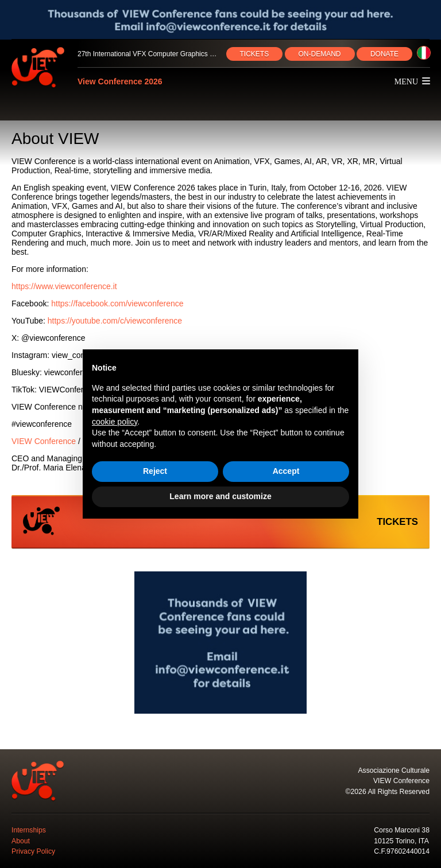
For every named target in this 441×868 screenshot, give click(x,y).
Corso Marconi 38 (402, 830)
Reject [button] (155, 471)
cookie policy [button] (115, 422)
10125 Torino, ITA (401, 841)
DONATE (384, 54)
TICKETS (255, 54)
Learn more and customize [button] (220, 496)
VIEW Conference (44, 441)
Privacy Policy (33, 851)
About (21, 841)
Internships (29, 830)
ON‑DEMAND (320, 54)
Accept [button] (286, 471)
